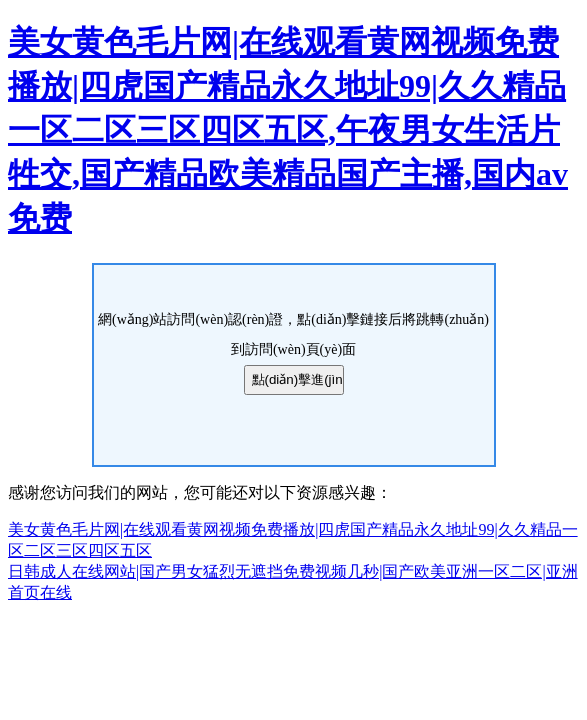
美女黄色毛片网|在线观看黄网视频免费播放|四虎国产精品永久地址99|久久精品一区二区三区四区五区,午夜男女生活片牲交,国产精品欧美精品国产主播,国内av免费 (288, 130)
